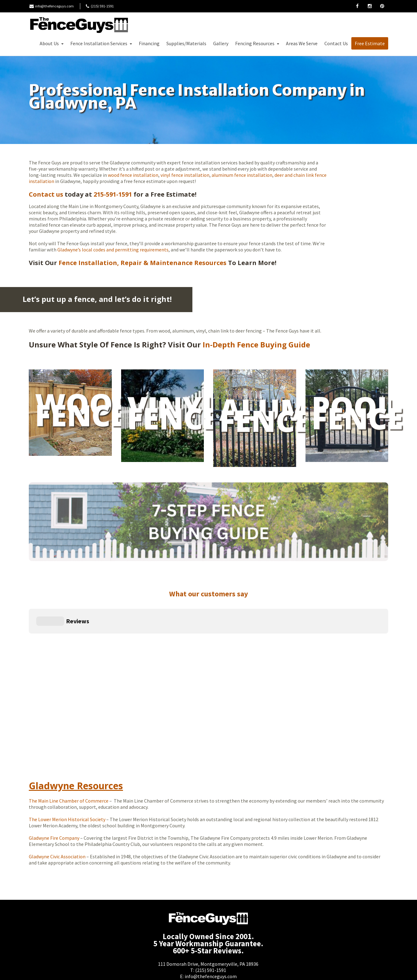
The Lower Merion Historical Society (67, 762)
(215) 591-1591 (211, 913)
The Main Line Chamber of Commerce (69, 744)
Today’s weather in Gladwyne (258, 813)
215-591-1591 (113, 194)
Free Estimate (370, 43)
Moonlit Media (252, 970)
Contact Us (336, 43)
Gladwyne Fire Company (54, 781)
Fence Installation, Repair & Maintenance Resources (142, 263)
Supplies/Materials (186, 43)
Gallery (221, 43)
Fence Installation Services (102, 43)
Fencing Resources (258, 43)
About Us (52, 43)
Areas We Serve (302, 43)
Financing (149, 43)
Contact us (46, 194)
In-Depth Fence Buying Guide (256, 344)
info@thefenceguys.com (54, 6)
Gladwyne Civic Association (57, 799)
